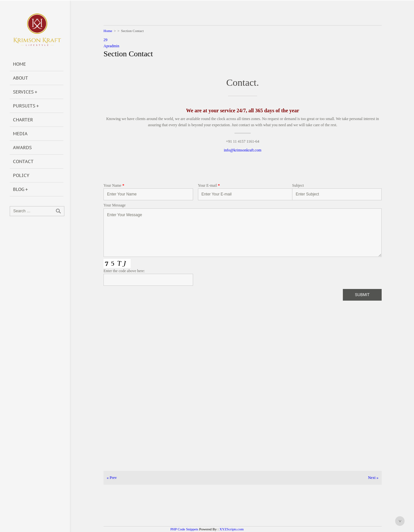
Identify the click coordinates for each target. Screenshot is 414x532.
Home (19, 64)
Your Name (114, 185)
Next (373, 478)
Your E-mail (209, 185)
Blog (19, 189)
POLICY (21, 175)
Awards (22, 148)
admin (114, 46)
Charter (23, 120)
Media (20, 134)
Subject (298, 185)
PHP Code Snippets (184, 529)
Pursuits (24, 106)
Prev (112, 478)
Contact (23, 161)
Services (23, 92)
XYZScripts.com (231, 529)
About (21, 78)
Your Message (114, 205)
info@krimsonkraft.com (243, 150)
